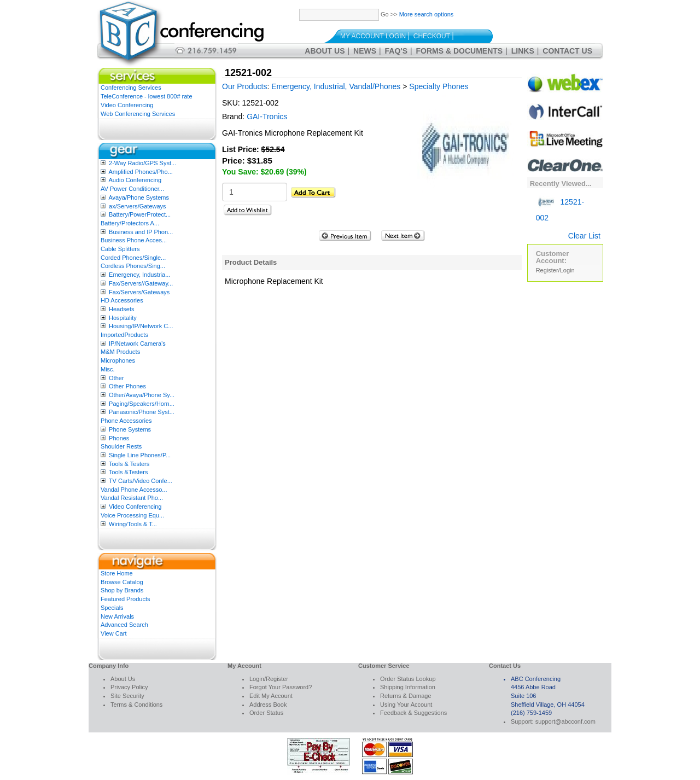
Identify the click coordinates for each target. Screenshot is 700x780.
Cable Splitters (120, 249)
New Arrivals (117, 616)
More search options (427, 14)
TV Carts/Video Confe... (141, 481)
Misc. (108, 369)
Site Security (127, 696)
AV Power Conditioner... (132, 189)
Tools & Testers (129, 464)
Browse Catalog (122, 582)
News (365, 51)
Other (116, 378)
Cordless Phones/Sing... (133, 266)
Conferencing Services (131, 88)
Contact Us (567, 51)
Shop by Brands (122, 590)
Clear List (584, 236)
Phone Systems (130, 429)
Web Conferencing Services (138, 114)
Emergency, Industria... (139, 275)
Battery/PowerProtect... (140, 214)
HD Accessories (122, 300)
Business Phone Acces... (134, 240)
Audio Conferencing (135, 180)
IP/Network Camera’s (137, 344)
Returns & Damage (406, 696)
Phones (119, 438)
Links (523, 51)
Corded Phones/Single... (133, 258)
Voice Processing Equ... (132, 515)
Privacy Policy (129, 687)
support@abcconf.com (565, 721)
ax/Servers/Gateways (138, 206)
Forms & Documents (460, 51)
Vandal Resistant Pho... (132, 498)
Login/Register (269, 679)
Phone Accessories (126, 421)
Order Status (266, 713)
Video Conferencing (127, 105)
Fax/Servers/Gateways (139, 292)
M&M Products (120, 352)
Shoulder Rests (121, 446)
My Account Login (373, 36)
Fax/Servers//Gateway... (141, 283)
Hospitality (123, 318)
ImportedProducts (124, 335)
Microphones (118, 360)
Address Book (268, 705)
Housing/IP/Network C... (141, 326)
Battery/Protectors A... (130, 223)
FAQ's (396, 51)
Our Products (244, 86)
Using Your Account (406, 705)
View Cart (113, 633)
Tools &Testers (129, 472)
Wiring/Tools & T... (133, 524)
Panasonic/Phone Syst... (142, 412)
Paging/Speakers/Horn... (142, 404)
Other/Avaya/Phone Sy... (142, 395)
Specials (112, 608)
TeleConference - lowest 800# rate (147, 96)
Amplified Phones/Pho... (140, 172)
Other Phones (127, 386)
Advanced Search (124, 625)
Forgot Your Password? (281, 687)
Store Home (117, 573)
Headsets (121, 309)
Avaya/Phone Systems (138, 197)
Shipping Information (408, 687)
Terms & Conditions (136, 705)
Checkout (432, 36)
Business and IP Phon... (141, 232)
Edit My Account (271, 696)
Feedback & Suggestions (413, 713)
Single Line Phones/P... (140, 455)
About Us (325, 51)
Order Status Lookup (408, 679)
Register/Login (555, 270)
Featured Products (126, 599)
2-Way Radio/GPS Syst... (142, 163)
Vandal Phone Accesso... (134, 490)
